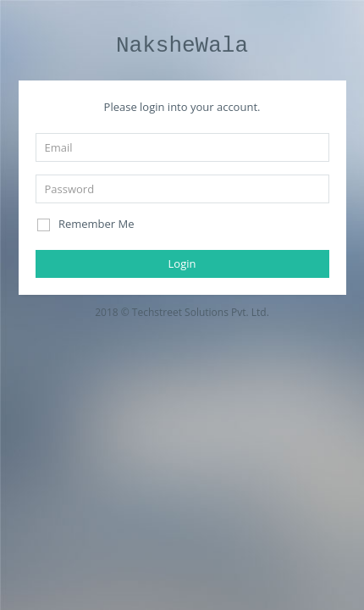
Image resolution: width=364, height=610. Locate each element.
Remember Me (85, 225)
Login (182, 263)
